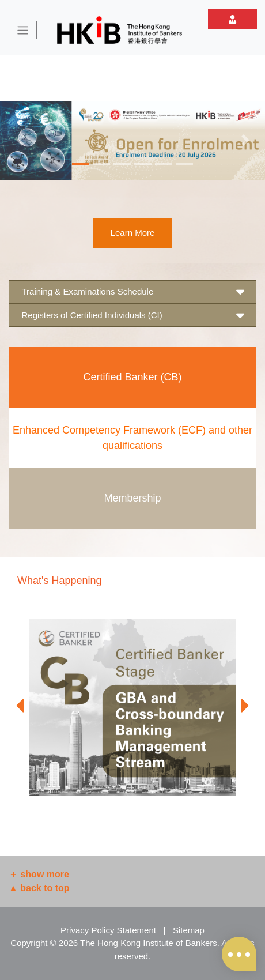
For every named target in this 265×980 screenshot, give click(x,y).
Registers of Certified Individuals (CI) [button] (133, 316)
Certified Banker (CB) (132, 377)
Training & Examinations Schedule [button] (133, 292)
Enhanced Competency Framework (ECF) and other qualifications (132, 438)
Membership (132, 498)
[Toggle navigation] (23, 30)
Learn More (133, 233)
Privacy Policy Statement (108, 930)
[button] (20, 140)
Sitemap (189, 930)
